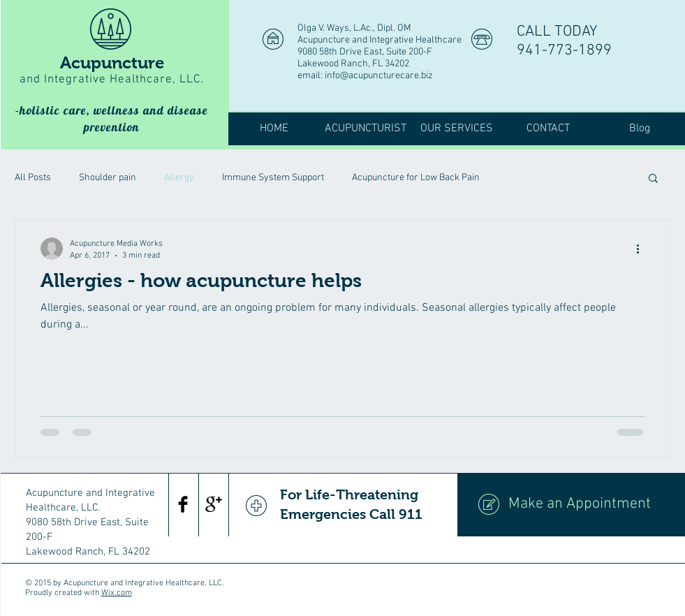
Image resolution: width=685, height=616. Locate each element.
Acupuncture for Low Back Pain (416, 178)
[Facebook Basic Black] (183, 504)
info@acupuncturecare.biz (379, 76)
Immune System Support (273, 178)
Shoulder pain (108, 178)
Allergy (179, 178)
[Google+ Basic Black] (214, 504)
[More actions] (643, 249)
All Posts (33, 178)
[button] (653, 179)
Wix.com (117, 593)
